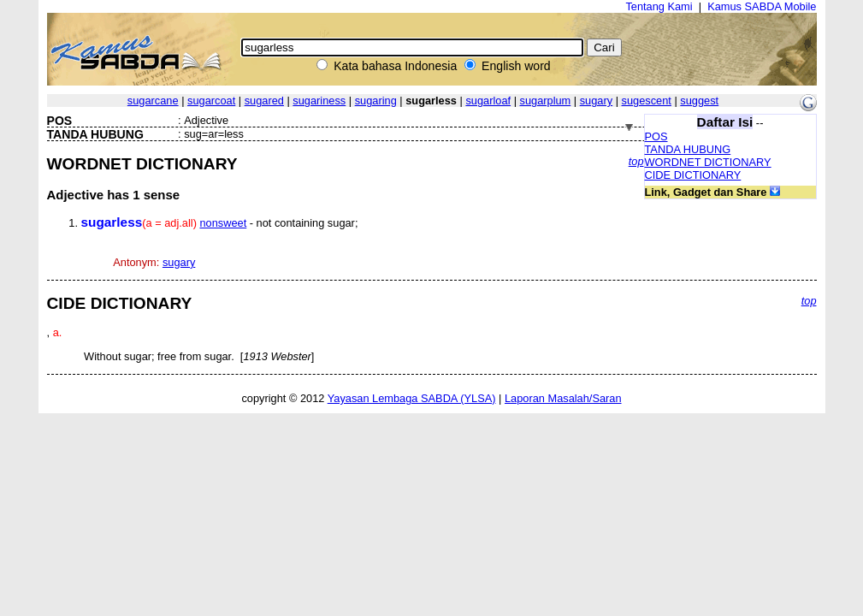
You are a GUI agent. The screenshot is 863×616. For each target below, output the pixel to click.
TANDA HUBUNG (688, 149)
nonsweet (223, 223)
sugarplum (546, 101)
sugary (596, 101)
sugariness (319, 101)
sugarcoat (211, 101)
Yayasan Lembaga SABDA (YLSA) (412, 398)
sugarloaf (488, 101)
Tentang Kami (659, 6)
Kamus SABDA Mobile (762, 6)
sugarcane (153, 101)
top (636, 161)
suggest (699, 101)
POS (656, 136)
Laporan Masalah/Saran (563, 398)
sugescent (647, 101)
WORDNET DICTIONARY (708, 162)
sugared (264, 101)
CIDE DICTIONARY (693, 175)
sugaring (376, 101)
